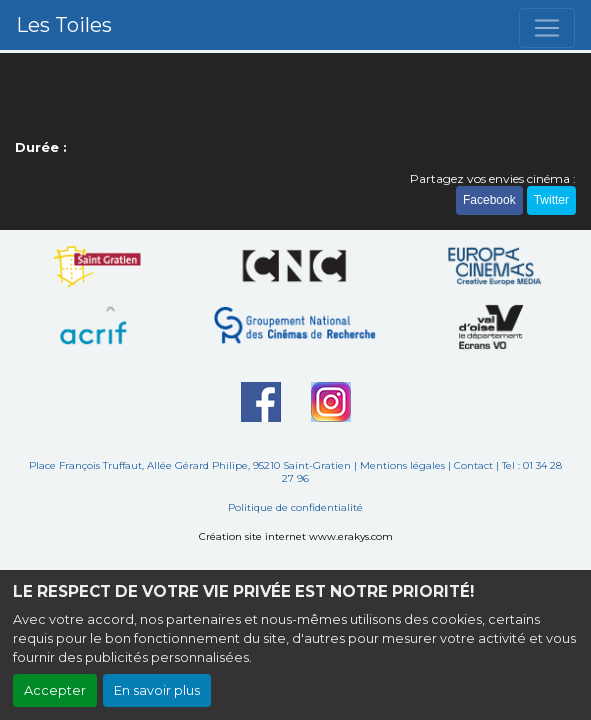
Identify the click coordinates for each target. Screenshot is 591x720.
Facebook (489, 200)
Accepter (55, 690)
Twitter (551, 200)
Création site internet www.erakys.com (296, 536)
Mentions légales (402, 465)
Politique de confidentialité (295, 507)
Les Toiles (64, 25)
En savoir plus (157, 690)
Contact (473, 465)
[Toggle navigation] (547, 28)
